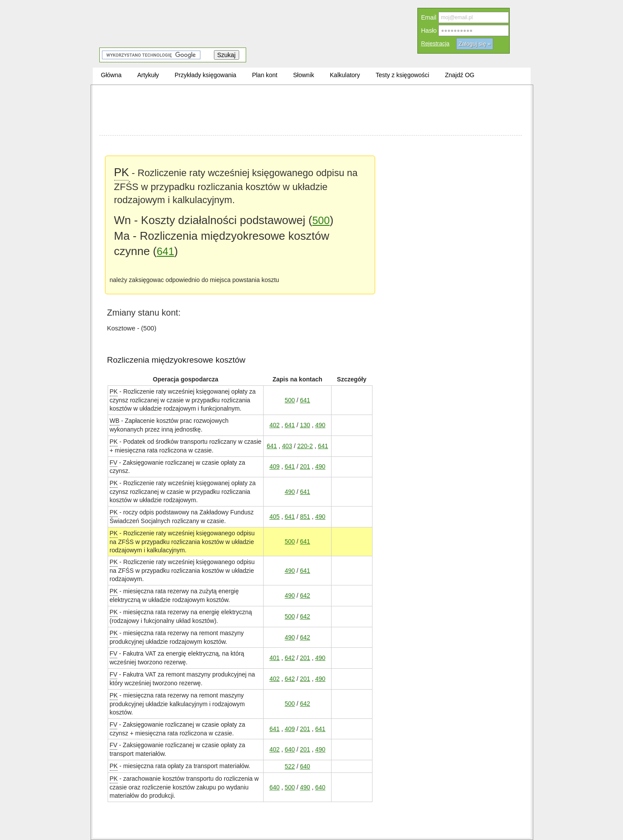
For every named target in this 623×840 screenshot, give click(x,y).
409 (274, 466)
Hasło (429, 31)
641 (166, 251)
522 (289, 766)
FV (114, 462)
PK (122, 172)
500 (321, 220)
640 (289, 749)
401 (274, 658)
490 (320, 425)
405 (274, 516)
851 (305, 516)
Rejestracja (435, 43)
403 (287, 446)
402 (274, 425)
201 (305, 466)
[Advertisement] (311, 111)
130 (305, 425)
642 (305, 595)
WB (115, 420)
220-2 (305, 446)
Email (429, 17)
